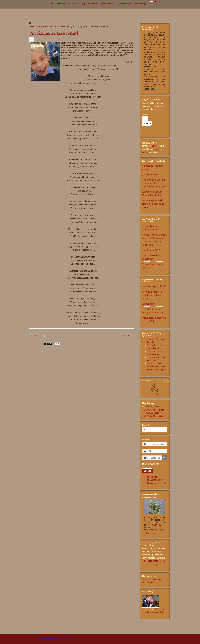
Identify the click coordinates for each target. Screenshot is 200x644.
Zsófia (156, 149)
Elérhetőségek (141, 4)
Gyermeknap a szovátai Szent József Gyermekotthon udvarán (154, 183)
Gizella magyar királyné (154, 286)
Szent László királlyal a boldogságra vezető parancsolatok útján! (157, 367)
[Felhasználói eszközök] (32, 39)
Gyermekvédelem (125, 4)
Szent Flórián (149, 304)
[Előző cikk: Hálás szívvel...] (36, 336)
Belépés (147, 471)
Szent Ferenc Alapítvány (67, 4)
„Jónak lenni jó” (150, 174)
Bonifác (155, 146)
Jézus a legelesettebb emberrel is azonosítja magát (153, 204)
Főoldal (50, 4)
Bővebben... (152, 533)
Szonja (145, 152)
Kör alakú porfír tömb (153, 250)
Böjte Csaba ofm (89, 4)
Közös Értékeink (108, 4)
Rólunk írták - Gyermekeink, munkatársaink (51, 27)
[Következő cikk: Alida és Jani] (127, 336)
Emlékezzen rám (152, 464)
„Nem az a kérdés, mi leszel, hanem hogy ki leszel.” (153, 295)
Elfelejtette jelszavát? (157, 483)
